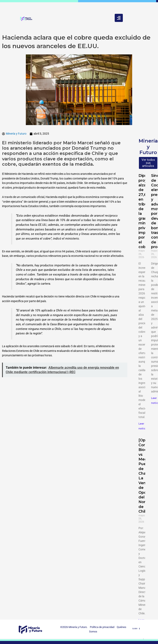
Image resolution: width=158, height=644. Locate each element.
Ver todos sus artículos (148, 163)
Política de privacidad (101, 627)
